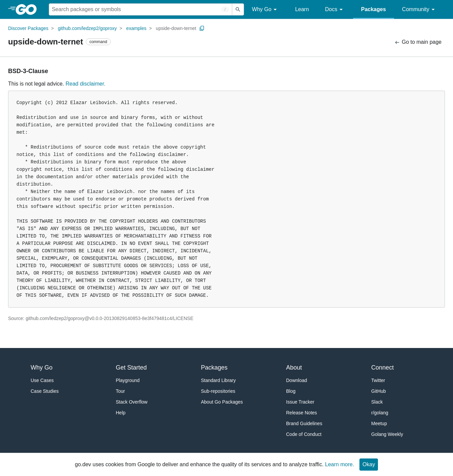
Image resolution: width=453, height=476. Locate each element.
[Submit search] (238, 9)
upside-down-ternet (176, 28)
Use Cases (42, 380)
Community (420, 10)
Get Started (131, 368)
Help (121, 413)
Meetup (379, 423)
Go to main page (418, 42)
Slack (377, 402)
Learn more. (340, 464)
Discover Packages (28, 28)
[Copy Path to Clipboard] (202, 28)
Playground (128, 380)
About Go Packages (222, 402)
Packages (374, 9)
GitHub (379, 391)
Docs (335, 10)
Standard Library (218, 380)
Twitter (378, 380)
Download (297, 380)
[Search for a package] (141, 9)
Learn (302, 9)
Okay (369, 464)
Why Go (266, 10)
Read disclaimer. (85, 84)
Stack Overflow (132, 402)
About (294, 368)
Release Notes (302, 413)
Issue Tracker (300, 402)
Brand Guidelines (304, 423)
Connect (382, 368)
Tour (120, 391)
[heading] (28, 9)
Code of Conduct (304, 434)
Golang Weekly (387, 434)
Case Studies (45, 391)
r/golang (380, 413)
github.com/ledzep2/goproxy (87, 28)
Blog (291, 391)
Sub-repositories (218, 391)
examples (136, 28)
